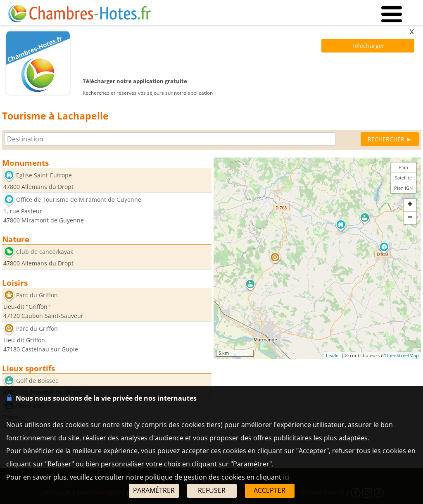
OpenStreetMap (402, 355)
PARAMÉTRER (154, 490)
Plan (403, 167)
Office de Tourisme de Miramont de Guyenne (79, 200)
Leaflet (333, 355)
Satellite (403, 178)
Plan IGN (403, 188)
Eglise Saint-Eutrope (44, 175)
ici (286, 477)
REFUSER (212, 490)
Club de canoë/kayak (45, 252)
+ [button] (410, 205)
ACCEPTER (270, 490)
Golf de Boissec (37, 381)
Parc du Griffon (37, 295)
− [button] (410, 218)
